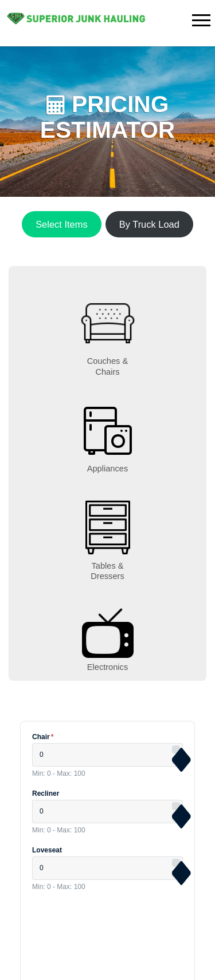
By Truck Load (149, 224)
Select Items (61, 224)
